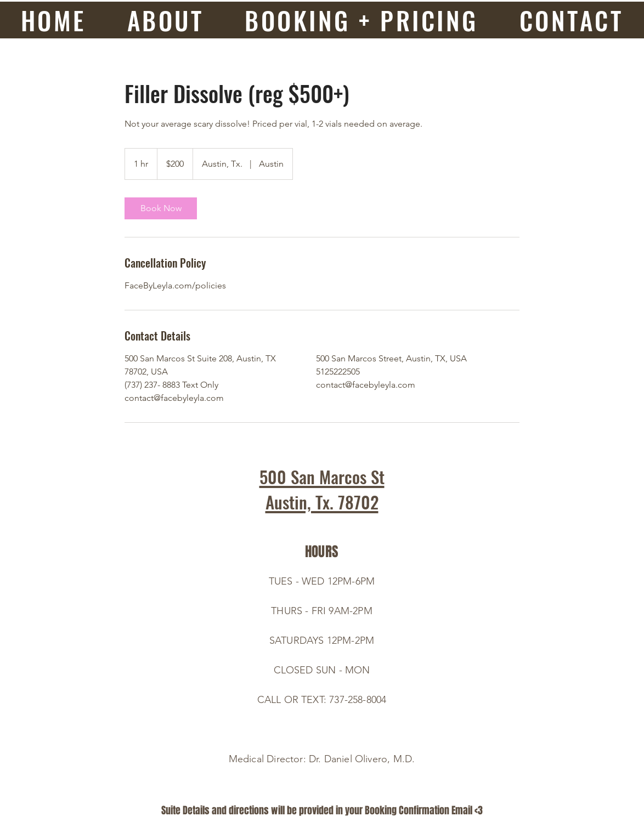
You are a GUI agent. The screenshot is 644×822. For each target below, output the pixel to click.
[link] (161, 208)
